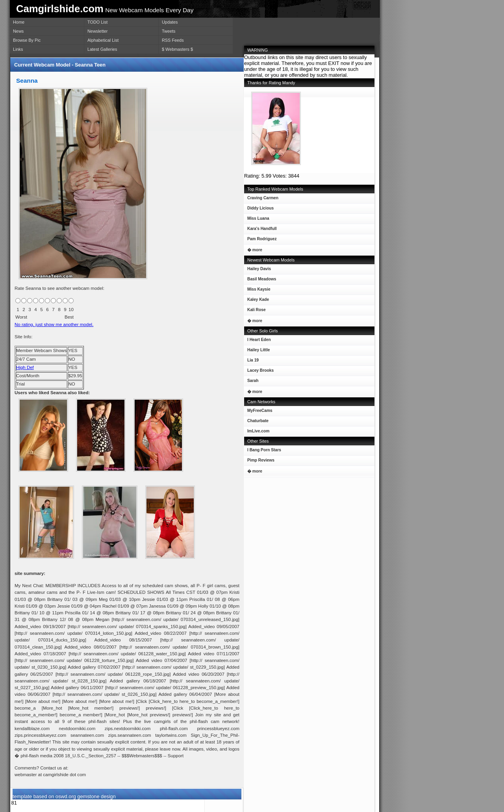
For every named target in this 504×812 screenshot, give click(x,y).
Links (18, 49)
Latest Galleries (102, 49)
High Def (25, 367)
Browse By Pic (27, 40)
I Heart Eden (258, 341)
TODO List (97, 22)
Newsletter (97, 31)
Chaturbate (258, 421)
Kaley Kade (257, 301)
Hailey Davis (258, 270)
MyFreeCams (260, 411)
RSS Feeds (173, 40)
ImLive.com (258, 431)
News (18, 31)
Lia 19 (251, 362)
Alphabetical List (103, 40)
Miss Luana (257, 220)
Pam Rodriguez (260, 240)
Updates (170, 22)
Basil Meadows (260, 281)
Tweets (169, 31)
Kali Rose (255, 311)
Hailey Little (257, 351)
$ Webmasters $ (177, 49)
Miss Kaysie (257, 291)
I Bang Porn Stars (264, 450)
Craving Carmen (261, 199)
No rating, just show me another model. (54, 324)
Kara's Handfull (260, 230)
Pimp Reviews (261, 460)
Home (19, 22)
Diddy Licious (259, 210)
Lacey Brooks (259, 372)
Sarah (251, 382)
